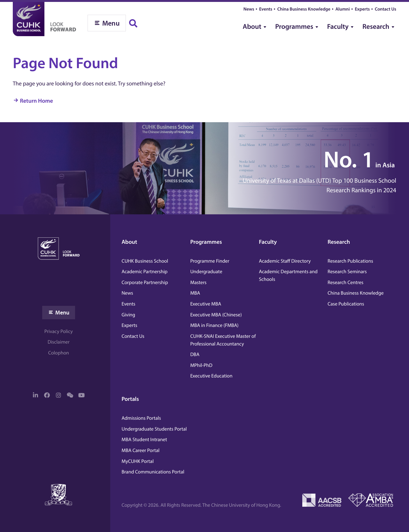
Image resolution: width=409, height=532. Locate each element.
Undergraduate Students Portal (154, 429)
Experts (362, 9)
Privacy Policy (59, 331)
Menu (62, 312)
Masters (198, 282)
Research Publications (350, 261)
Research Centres (345, 282)
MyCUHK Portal (138, 461)
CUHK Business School (145, 261)
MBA (195, 293)
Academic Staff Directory (285, 261)
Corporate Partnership (145, 282)
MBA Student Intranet (144, 440)
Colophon (59, 353)
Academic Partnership (145, 272)
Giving (129, 315)
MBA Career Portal (141, 450)
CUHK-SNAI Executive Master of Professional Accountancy (223, 340)
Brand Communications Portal (153, 472)
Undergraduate (206, 272)
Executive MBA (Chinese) (216, 315)
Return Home (37, 101)
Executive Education (211, 376)
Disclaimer (59, 342)
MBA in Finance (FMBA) (214, 325)
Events (266, 9)
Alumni (343, 9)
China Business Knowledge (304, 9)
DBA (195, 354)
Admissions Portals (141, 418)
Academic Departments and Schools (288, 275)
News (249, 9)
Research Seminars (347, 272)
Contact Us (386, 9)
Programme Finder (210, 261)
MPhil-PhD (201, 365)
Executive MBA (206, 304)
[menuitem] (256, 24)
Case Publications (346, 304)
